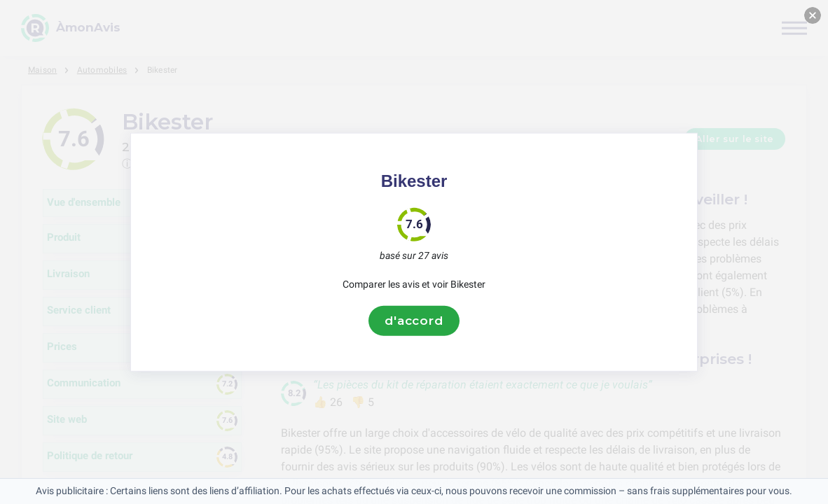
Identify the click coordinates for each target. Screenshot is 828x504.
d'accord (414, 321)
